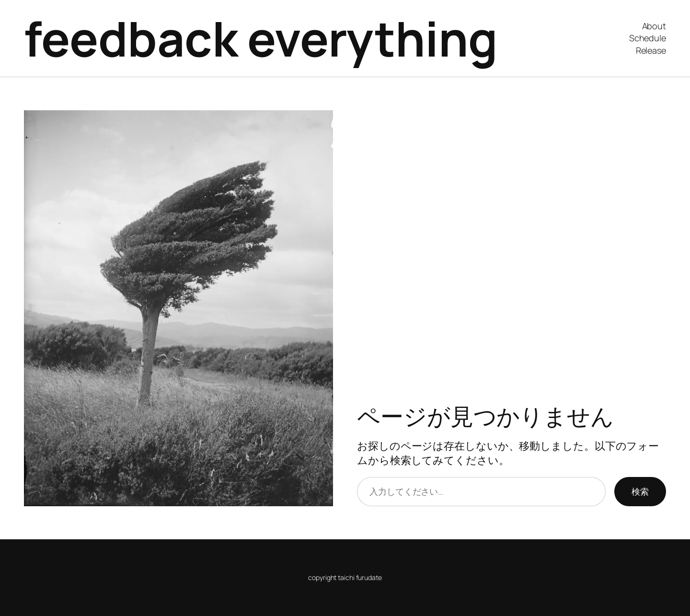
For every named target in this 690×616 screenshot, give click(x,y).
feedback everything (261, 38)
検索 (640, 491)
